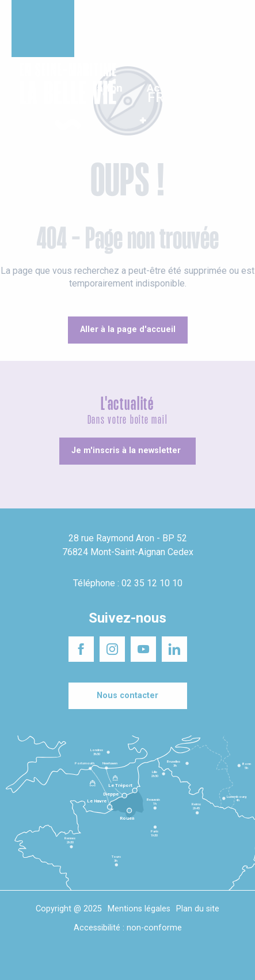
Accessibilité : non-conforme (128, 928)
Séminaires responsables (200, 17)
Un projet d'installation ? (121, 17)
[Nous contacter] (128, 696)
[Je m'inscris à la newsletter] (127, 451)
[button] (236, 97)
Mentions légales (139, 909)
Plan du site (198, 909)
